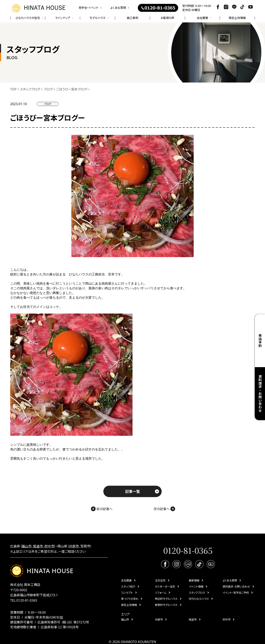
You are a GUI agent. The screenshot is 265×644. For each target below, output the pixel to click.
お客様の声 (167, 18)
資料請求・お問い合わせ (260, 394)
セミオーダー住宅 (165, 587)
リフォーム (161, 593)
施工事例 (132, 18)
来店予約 (260, 341)
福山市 (26, 546)
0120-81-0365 (27, 600)
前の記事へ (102, 509)
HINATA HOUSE (42, 571)
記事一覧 (132, 491)
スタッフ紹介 (128, 587)
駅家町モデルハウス (166, 605)
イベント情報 (196, 587)
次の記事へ (164, 509)
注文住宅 (160, 580)
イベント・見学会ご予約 (236, 593)
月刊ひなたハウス (199, 599)
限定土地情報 (237, 18)
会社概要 (126, 580)
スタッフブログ (197, 593)
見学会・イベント (88, 8)
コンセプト (127, 593)
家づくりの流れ (130, 599)
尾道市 (38, 546)
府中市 (49, 546)
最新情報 (194, 580)
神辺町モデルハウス (166, 599)
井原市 (74, 546)
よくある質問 (118, 8)
